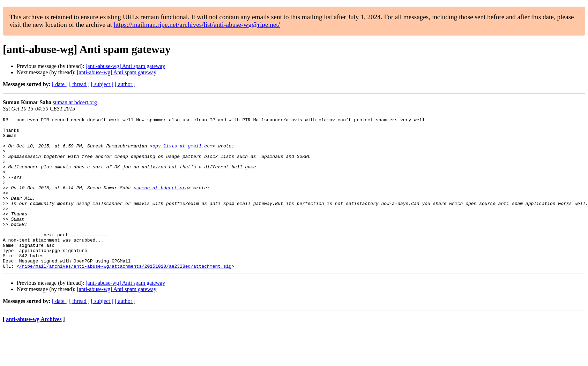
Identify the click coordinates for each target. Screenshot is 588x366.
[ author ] (125, 84)
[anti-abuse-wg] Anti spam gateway (125, 66)
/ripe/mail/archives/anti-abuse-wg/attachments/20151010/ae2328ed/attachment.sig (125, 296)
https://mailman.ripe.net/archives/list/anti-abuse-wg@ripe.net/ (197, 25)
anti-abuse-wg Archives (34, 349)
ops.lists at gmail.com (183, 152)
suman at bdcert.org (75, 102)
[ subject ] (102, 84)
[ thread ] (79, 84)
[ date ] (60, 84)
